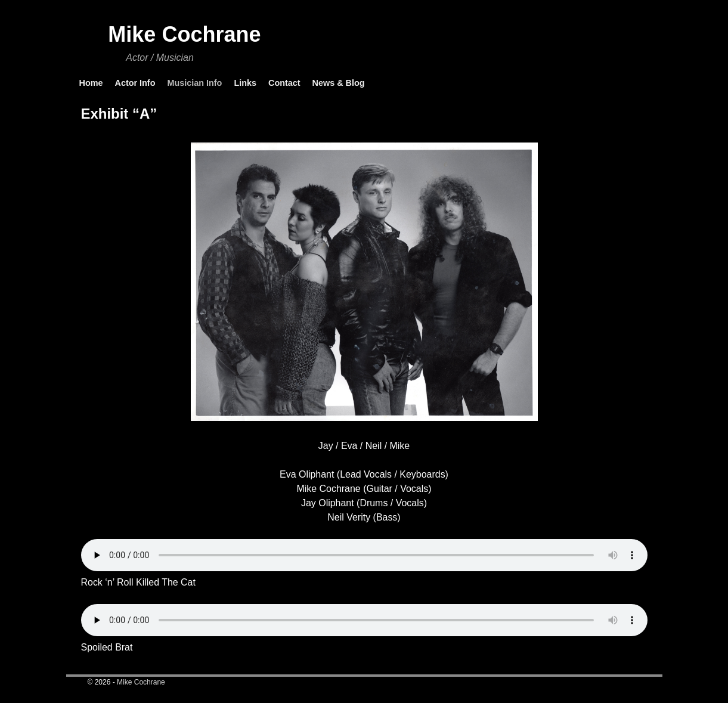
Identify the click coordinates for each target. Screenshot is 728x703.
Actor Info (135, 83)
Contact (284, 83)
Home (91, 83)
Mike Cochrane (184, 34)
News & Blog (339, 83)
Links (245, 83)
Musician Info (194, 83)
